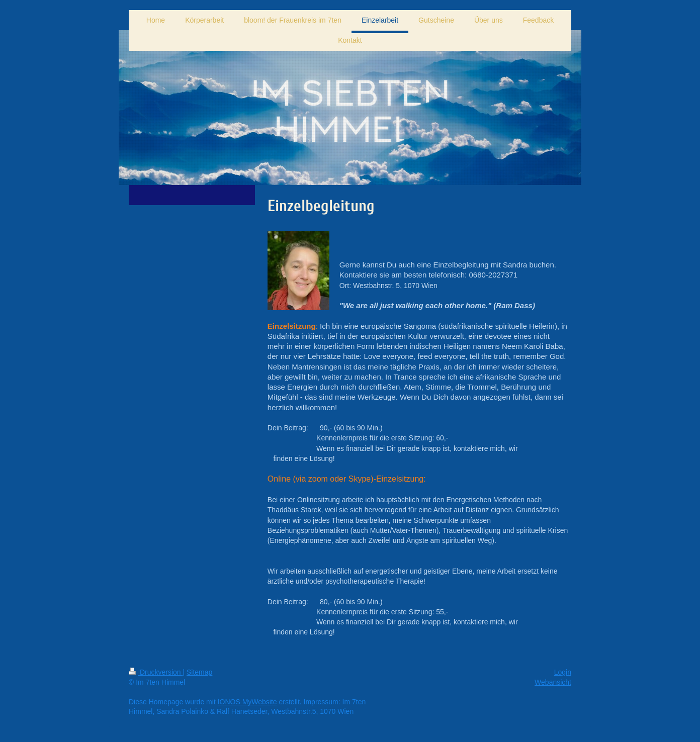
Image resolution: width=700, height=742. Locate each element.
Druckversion (156, 672)
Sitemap (199, 672)
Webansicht (553, 682)
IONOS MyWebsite (247, 702)
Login (563, 672)
